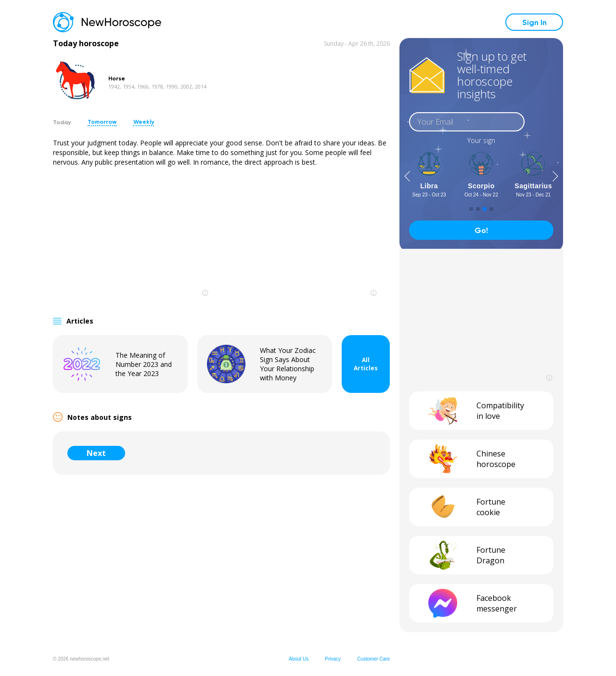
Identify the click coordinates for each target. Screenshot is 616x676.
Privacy (333, 659)
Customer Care (373, 659)
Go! (481, 230)
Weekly (144, 122)
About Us (299, 659)
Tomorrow (102, 122)
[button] (407, 176)
